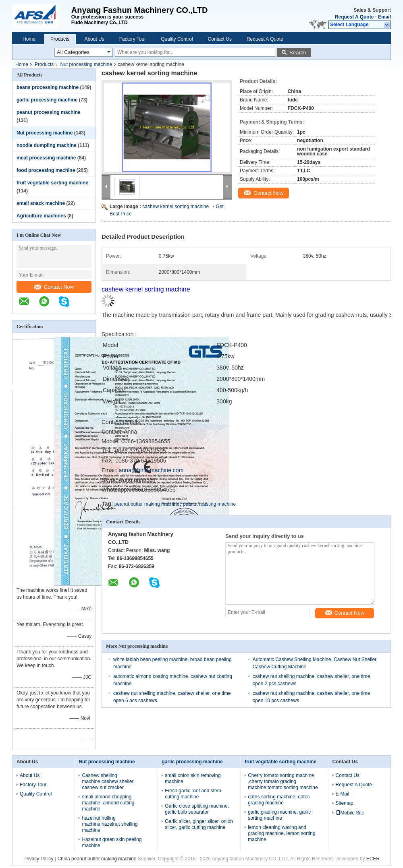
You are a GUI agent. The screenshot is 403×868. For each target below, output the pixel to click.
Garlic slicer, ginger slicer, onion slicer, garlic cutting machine (199, 824)
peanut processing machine (49, 112)
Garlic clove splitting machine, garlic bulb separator (197, 809)
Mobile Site (350, 813)
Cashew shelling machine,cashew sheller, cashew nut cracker (108, 781)
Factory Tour (133, 39)
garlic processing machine (47, 100)
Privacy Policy (38, 859)
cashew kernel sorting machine (176, 207)
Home (29, 39)
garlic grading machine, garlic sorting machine (279, 815)
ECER (373, 859)
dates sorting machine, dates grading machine (279, 800)
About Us (94, 39)
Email (384, 17)
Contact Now (54, 287)
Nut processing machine (86, 64)
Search (298, 53)
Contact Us (220, 39)
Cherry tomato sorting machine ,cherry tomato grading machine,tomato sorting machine (283, 781)
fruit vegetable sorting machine (52, 183)
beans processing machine (48, 87)
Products (60, 39)
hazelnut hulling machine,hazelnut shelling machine (110, 824)
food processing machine (46, 170)
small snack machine (41, 203)
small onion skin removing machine (193, 778)
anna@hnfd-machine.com (151, 470)
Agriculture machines (41, 216)
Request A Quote (354, 17)
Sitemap (345, 803)
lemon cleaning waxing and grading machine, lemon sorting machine (281, 833)
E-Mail (343, 794)
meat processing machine (46, 158)
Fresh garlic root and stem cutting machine (193, 794)
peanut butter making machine (147, 504)
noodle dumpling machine (47, 145)
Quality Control (177, 39)
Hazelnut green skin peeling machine (112, 842)
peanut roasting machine (209, 504)
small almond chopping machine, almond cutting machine (108, 803)
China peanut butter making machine (97, 859)
